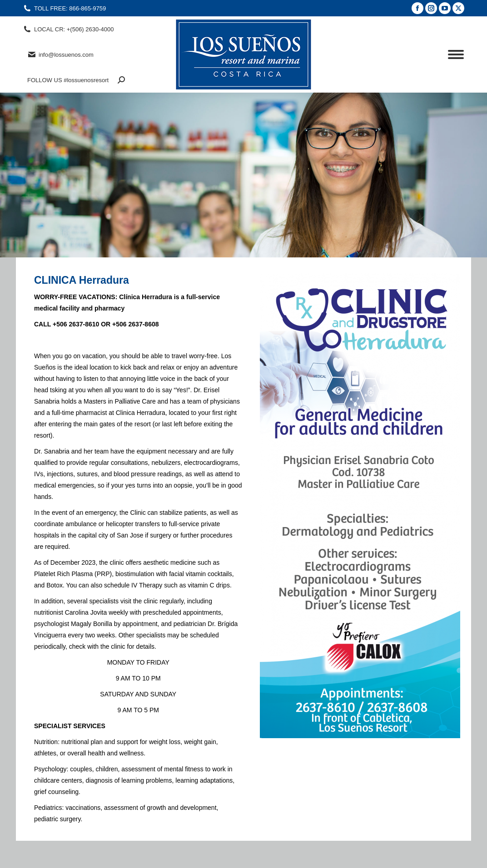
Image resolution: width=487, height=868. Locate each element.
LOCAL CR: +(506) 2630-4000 (68, 29)
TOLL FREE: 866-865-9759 (64, 8)
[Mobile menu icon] (456, 54)
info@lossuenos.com (60, 54)
